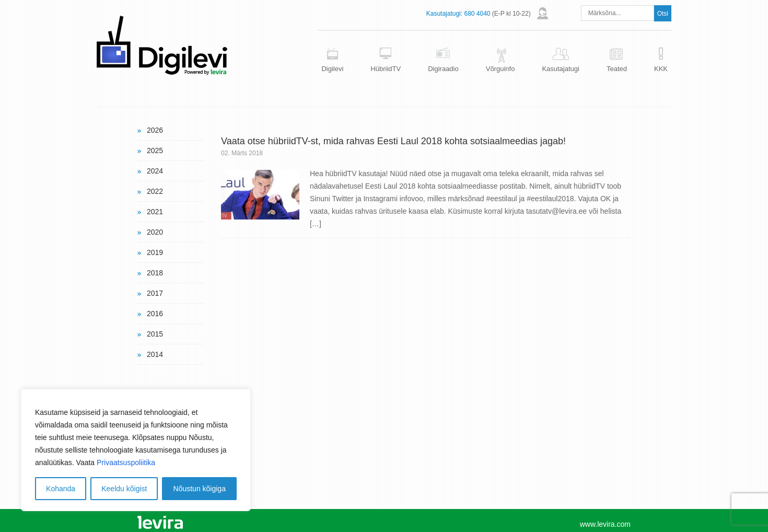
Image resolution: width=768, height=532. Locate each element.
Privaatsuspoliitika (126, 462)
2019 (155, 252)
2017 (155, 293)
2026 (155, 130)
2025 (155, 151)
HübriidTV (386, 69)
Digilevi (332, 69)
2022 (155, 191)
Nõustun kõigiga (200, 489)
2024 (155, 171)
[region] (136, 450)
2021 (155, 212)
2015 (155, 334)
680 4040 (477, 14)
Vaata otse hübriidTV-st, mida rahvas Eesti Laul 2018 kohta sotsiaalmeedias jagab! (393, 141)
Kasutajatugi (561, 69)
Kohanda (61, 489)
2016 (155, 314)
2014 (155, 354)
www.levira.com (605, 524)
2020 (155, 232)
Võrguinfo (501, 69)
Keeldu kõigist (124, 489)
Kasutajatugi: (444, 14)
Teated (617, 69)
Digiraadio (443, 69)
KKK (661, 69)
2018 (155, 273)
